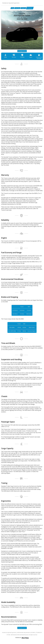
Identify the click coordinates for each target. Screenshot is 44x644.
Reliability (22, 56)
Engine (31, 56)
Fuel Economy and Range (39, 56)
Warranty (14, 56)
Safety (5, 56)
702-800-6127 (39, 632)
